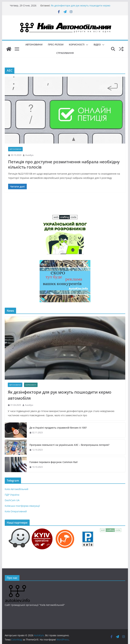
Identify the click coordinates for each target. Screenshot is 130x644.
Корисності (77, 44)
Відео (97, 44)
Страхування (65, 53)
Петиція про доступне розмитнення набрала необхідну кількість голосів (64, 164)
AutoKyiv (29, 155)
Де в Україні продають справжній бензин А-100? (58, 428)
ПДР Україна (12, 495)
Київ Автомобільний (17, 489)
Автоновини (34, 44)
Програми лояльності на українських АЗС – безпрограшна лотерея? (69, 445)
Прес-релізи (56, 44)
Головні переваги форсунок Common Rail (53, 462)
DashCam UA (12, 500)
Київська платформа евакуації (22, 506)
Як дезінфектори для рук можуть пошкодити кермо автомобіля (60, 395)
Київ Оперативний (16, 511)
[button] (86, 45)
